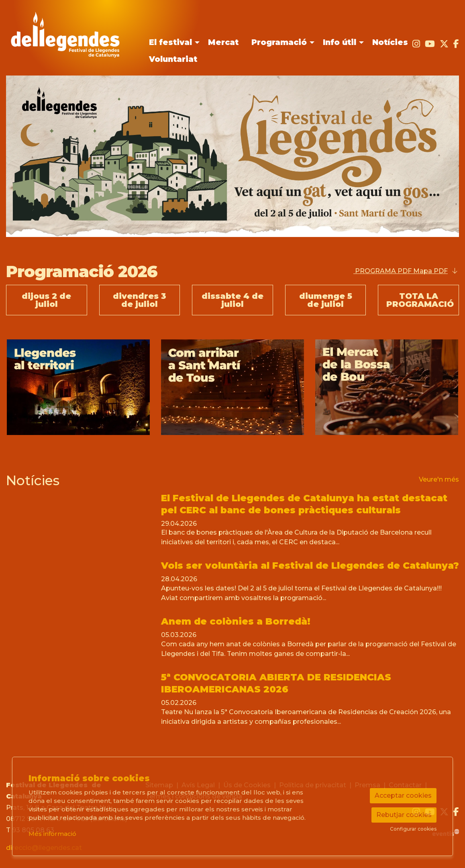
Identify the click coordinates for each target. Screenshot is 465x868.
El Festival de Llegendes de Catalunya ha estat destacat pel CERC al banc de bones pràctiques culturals (304, 504)
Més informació (52, 834)
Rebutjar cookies (404, 815)
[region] (232, 387)
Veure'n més (439, 479)
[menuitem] (172, 43)
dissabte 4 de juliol (232, 300)
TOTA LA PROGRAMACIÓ (420, 300)
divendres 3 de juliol (140, 300)
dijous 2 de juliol (46, 300)
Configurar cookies (413, 829)
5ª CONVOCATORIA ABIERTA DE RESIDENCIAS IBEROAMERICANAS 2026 (276, 683)
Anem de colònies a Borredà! (236, 621)
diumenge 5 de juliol (326, 300)
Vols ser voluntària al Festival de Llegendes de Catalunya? (310, 566)
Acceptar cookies (403, 795)
